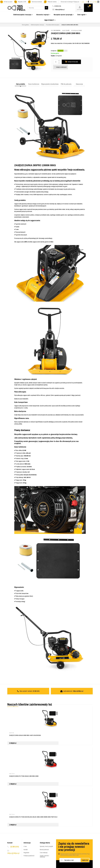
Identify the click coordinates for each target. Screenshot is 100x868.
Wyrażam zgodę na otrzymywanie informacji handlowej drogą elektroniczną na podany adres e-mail (75, 854)
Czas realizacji (44, 853)
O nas (25, 846)
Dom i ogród (82, 15)
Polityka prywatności (29, 856)
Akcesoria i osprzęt (43, 15)
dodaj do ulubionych (60, 67)
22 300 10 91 (15, 847)
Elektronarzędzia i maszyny (23, 15)
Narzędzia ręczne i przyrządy (64, 15)
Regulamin (26, 853)
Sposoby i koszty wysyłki (46, 846)
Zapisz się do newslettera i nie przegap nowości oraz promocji (74, 847)
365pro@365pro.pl (60, 10)
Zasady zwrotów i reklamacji (44, 856)
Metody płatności (44, 850)
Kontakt (26, 850)
